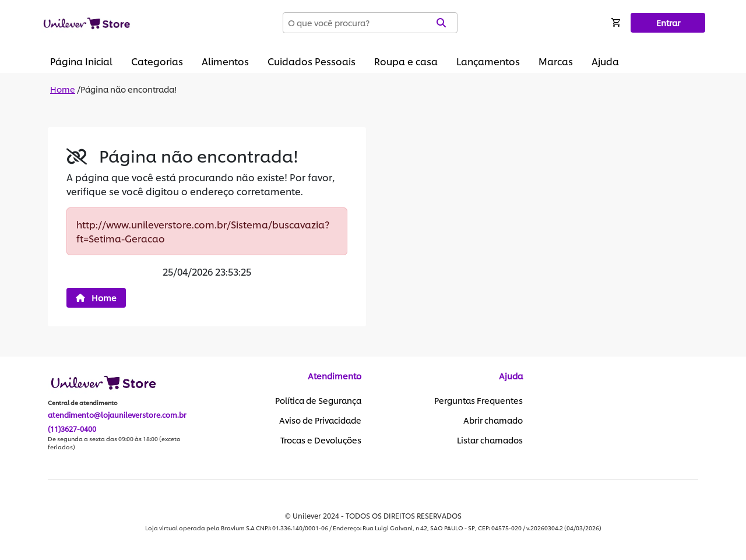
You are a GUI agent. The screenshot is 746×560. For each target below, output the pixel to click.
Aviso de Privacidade (320, 420)
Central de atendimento (83, 403)
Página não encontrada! (129, 89)
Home (63, 89)
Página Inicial (81, 61)
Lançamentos (488, 61)
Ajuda (605, 61)
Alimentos (225, 61)
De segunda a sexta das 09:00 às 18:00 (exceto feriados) (114, 443)
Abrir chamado (493, 420)
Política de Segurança (318, 400)
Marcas (556, 61)
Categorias (157, 61)
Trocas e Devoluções (321, 440)
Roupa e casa (406, 61)
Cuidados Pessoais (312, 61)
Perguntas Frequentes (478, 400)
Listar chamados (490, 440)
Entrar (668, 22)
